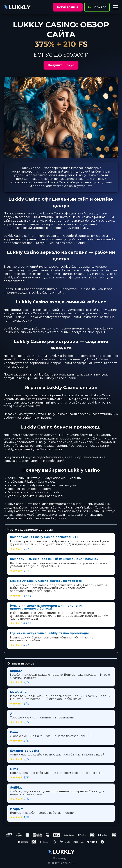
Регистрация (68, 7)
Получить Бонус (61, 65)
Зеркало (97, 7)
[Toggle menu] (116, 7)
